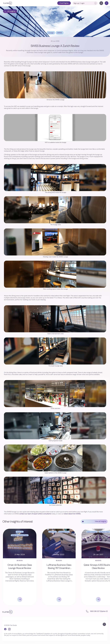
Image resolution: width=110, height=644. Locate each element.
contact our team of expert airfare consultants (35, 514)
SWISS (60, 33)
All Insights (10, 11)
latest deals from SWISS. (72, 514)
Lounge (51, 33)
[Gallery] (55, 567)
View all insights (100, 521)
